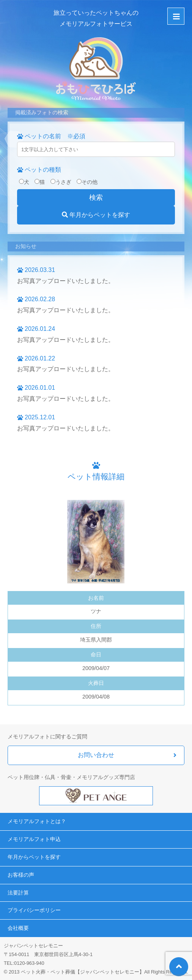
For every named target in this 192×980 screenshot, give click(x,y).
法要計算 (18, 893)
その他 (87, 182)
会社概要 (18, 928)
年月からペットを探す (96, 215)
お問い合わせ (96, 755)
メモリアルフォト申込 (34, 839)
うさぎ (61, 182)
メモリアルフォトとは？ (37, 821)
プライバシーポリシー (34, 910)
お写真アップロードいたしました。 (66, 281)
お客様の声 (21, 875)
